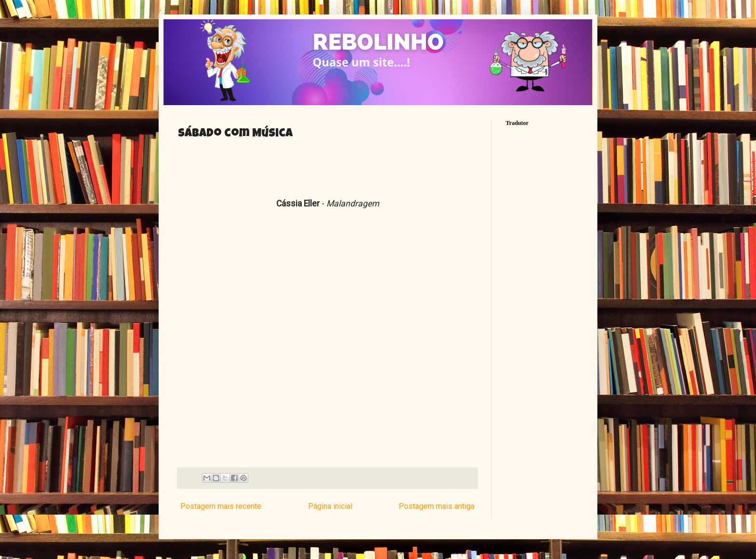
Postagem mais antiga (437, 506)
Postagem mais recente (221, 506)
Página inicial (330, 506)
